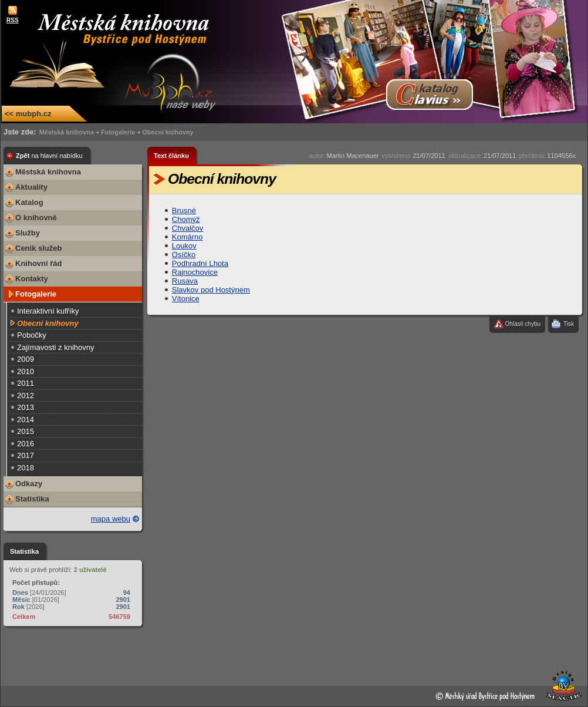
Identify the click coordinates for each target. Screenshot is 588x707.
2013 (26, 407)
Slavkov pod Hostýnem (211, 290)
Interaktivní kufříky (48, 311)
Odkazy (29, 484)
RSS (13, 20)
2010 (26, 371)
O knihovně (36, 218)
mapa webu (111, 519)
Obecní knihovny (168, 132)
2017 (26, 455)
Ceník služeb (38, 248)
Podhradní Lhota (200, 263)
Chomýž (186, 219)
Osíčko (184, 255)
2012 (26, 395)
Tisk (569, 324)
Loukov (184, 246)
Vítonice (186, 299)
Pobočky (32, 335)
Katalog (29, 202)
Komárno (187, 237)
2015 (26, 431)
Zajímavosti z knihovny (56, 347)
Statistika (32, 499)
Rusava (185, 281)
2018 (26, 468)
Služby (28, 233)
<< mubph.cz (28, 114)
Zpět (49, 156)
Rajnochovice (195, 272)
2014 (26, 420)
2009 (26, 359)
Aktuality (31, 187)
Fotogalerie (118, 132)
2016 (26, 444)
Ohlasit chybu (523, 324)
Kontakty (32, 279)
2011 (26, 383)
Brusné (184, 211)
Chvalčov (187, 228)
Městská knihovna (67, 132)
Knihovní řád (38, 263)
